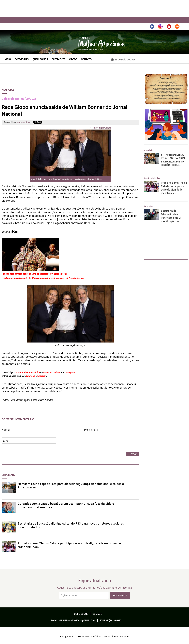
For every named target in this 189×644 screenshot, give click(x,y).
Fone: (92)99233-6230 (110, 620)
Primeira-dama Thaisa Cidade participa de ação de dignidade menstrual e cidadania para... (69, 545)
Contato (97, 614)
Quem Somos (81, 614)
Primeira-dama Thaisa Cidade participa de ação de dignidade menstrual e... (174, 188)
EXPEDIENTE (58, 59)
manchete (149, 150)
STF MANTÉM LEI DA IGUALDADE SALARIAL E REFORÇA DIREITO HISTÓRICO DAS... (173, 160)
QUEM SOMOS (40, 59)
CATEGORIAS (22, 59)
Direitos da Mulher (152, 178)
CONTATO (86, 59)
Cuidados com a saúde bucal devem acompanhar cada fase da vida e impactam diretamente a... (66, 505)
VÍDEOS (73, 59)
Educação (148, 206)
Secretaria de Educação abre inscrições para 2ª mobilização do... (171, 216)
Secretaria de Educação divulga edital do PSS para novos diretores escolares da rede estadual (71, 525)
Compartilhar (24, 122)
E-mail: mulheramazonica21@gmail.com (73, 620)
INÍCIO (7, 59)
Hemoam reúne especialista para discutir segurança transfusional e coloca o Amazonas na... (71, 485)
